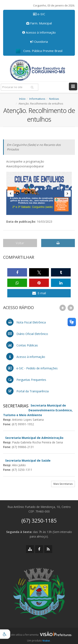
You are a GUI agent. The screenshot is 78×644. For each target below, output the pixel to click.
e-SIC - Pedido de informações (32, 368)
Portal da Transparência (27, 391)
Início (22, 99)
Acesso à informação (26, 357)
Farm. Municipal (39, 23)
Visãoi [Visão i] (46, 641)
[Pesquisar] (32, 87)
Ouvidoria (39, 42)
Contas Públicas (22, 345)
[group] (39, 636)
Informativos (37, 99)
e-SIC (39, 14)
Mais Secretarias (63, 484)
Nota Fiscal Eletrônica (26, 322)
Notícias (54, 99)
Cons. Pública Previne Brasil (39, 51)
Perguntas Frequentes (26, 379)
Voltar (20, 243)
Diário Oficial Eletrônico (27, 334)
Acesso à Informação (39, 32)
